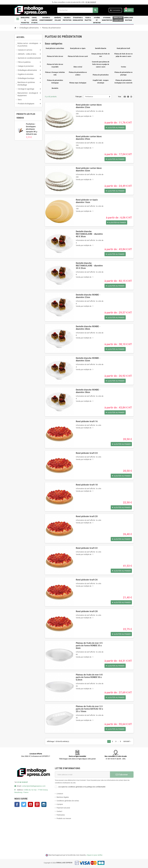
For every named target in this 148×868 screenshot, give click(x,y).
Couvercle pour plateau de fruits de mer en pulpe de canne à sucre (101, 64)
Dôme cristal (78, 67)
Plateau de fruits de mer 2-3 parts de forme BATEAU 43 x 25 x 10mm (89, 709)
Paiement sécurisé (63, 808)
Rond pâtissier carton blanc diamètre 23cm (89, 106)
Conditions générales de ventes (68, 801)
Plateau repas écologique (78, 83)
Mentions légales (63, 797)
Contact (59, 811)
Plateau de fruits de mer (55, 56)
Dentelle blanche (101, 48)
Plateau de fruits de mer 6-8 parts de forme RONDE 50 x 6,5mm (89, 677)
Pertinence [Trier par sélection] (89, 97)
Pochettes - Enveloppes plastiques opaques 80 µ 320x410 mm (32, 129)
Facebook (17, 804)
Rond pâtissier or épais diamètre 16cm (87, 201)
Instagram (44, 804)
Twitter (24, 804)
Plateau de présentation (101, 75)
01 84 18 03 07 (91, 2)
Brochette (55, 88)
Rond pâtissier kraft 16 (87, 421)
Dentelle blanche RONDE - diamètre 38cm (88, 391)
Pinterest (37, 804)
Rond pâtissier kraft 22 (87, 548)
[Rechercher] (78, 10)
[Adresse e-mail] (82, 775)
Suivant (127, 741)
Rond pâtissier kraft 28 (87, 611)
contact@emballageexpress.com (34, 786)
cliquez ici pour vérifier (94, 855)
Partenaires (61, 815)
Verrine (123, 67)
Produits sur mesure (64, 818)
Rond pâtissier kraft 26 (87, 580)
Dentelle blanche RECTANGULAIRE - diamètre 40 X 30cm (89, 234)
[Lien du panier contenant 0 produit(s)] (129, 10)
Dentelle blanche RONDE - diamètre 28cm (88, 328)
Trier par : (79, 97)
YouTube (30, 804)
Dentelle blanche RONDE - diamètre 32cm (88, 359)
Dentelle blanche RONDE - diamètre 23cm (88, 296)
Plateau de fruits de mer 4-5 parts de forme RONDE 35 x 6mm (89, 646)
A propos (60, 804)
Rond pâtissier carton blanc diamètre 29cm (89, 138)
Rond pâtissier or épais (78, 48)
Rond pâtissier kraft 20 (87, 516)
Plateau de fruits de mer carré (78, 56)
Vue (120, 97)
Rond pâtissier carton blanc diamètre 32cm (89, 169)
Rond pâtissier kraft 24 (87, 453)
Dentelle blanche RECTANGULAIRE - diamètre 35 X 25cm (89, 266)
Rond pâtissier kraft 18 (87, 485)
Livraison (60, 794)
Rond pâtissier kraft (123, 48)
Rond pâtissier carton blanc (55, 48)
